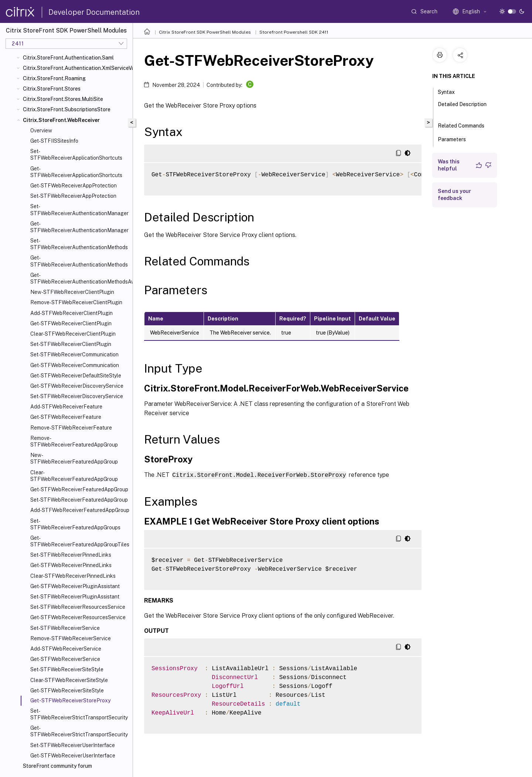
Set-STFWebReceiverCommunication (74, 354)
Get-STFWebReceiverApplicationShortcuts (76, 172)
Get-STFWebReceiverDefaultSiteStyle (76, 376)
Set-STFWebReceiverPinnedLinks (71, 555)
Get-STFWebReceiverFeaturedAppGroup (79, 489)
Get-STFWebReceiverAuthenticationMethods (79, 261)
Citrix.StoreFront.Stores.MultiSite (63, 99)
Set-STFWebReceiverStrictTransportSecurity (79, 714)
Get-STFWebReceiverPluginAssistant (75, 586)
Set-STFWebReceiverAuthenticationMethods (79, 244)
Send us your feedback (454, 195)
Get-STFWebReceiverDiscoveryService (77, 386)
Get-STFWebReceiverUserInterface (73, 756)
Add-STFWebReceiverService (66, 649)
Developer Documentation (94, 12)
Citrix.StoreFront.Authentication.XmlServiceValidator (76, 68)
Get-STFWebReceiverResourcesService (78, 617)
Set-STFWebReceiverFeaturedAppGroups (75, 524)
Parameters (456, 139)
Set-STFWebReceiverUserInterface (73, 745)
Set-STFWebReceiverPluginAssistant (75, 597)
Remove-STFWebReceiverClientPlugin (76, 302)
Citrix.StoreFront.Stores (52, 89)
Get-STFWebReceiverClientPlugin (71, 323)
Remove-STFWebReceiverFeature (71, 428)
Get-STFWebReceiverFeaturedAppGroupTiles (80, 541)
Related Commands (465, 125)
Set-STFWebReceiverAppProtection (73, 196)
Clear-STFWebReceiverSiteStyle (69, 680)
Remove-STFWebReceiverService (71, 638)
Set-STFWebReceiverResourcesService (78, 607)
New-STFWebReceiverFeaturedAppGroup (74, 458)
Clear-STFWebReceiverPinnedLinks (73, 576)
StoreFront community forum (57, 766)
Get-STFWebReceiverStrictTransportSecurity (79, 731)
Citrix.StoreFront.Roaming (54, 78)
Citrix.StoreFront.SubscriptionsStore (67, 109)
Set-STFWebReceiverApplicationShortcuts (76, 155)
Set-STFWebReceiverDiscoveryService (77, 396)
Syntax (450, 91)
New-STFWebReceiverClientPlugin (72, 292)
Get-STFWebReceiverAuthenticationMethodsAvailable (80, 278)
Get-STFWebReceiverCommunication (75, 365)
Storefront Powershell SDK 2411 (294, 32)
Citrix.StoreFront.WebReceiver (61, 120)
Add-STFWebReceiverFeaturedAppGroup (80, 510)
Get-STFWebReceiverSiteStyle (67, 691)
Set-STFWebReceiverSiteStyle (67, 669)
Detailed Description (462, 108)
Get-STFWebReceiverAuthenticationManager (79, 227)
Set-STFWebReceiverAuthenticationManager (79, 210)
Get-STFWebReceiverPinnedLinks (71, 565)
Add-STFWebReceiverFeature (66, 407)
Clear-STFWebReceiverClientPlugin (73, 334)
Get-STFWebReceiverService (65, 659)
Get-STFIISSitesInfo (54, 141)
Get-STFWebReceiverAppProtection (74, 186)
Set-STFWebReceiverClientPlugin (71, 344)
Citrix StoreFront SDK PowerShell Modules (205, 32)
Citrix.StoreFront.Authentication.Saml (68, 58)
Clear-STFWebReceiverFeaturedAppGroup (74, 476)
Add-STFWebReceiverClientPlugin (71, 313)
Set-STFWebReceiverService (65, 628)
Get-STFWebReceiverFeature (66, 417)
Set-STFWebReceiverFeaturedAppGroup (79, 500)
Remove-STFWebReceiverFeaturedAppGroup (74, 441)
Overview (41, 130)
